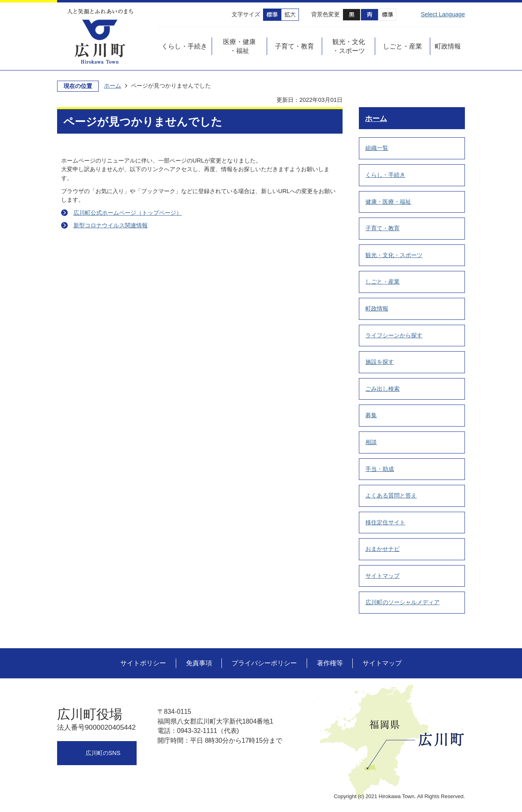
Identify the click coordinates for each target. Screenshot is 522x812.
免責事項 (199, 663)
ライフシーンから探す (394, 335)
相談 (371, 442)
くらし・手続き (385, 175)
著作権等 (330, 663)
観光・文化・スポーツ (394, 255)
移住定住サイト (385, 522)
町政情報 (377, 308)
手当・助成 (380, 469)
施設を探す (380, 362)
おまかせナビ (383, 549)
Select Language (443, 14)
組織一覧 (377, 148)
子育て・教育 (383, 228)
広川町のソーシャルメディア (403, 602)
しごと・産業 (383, 282)
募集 (371, 415)
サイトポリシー (143, 663)
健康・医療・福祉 (388, 202)
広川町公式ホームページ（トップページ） (128, 213)
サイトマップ (383, 576)
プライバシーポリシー (264, 663)
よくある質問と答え (391, 495)
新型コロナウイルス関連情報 (111, 225)
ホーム (113, 86)
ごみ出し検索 (383, 389)
